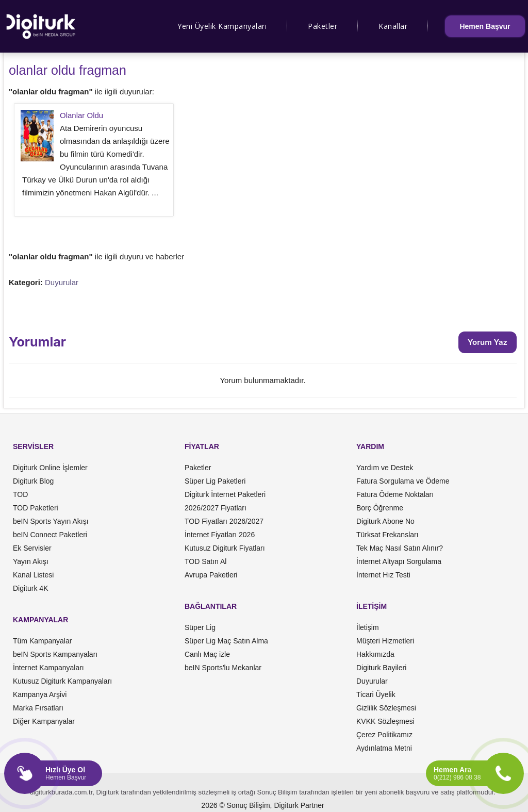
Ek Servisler (32, 548)
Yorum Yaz (488, 342)
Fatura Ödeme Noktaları (395, 494)
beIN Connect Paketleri (50, 535)
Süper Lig (200, 627)
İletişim (368, 627)
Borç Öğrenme (380, 508)
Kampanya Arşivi (40, 694)
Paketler (323, 26)
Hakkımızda (375, 654)
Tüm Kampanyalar (42, 641)
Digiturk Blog (33, 481)
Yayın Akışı (31, 561)
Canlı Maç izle (207, 654)
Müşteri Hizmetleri (385, 641)
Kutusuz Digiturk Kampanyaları (62, 681)
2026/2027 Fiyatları (216, 508)
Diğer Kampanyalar (44, 721)
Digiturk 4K (30, 588)
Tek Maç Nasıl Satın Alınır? (400, 548)
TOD (20, 494)
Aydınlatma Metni (384, 748)
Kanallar (393, 26)
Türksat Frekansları (387, 535)
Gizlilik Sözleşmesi (386, 708)
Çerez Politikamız (384, 735)
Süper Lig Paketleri (215, 481)
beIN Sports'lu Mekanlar (223, 668)
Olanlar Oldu (81, 115)
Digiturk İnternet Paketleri (225, 494)
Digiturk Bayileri (381, 668)
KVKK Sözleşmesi (385, 721)
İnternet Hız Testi (383, 575)
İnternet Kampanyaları (48, 668)
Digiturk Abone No (385, 521)
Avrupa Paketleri (211, 575)
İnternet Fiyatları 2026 (220, 535)
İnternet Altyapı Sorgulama (399, 561)
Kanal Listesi (33, 575)
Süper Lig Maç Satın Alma (226, 641)
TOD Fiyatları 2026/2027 (224, 521)
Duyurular (62, 282)
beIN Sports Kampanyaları (55, 654)
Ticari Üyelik (376, 694)
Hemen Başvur (485, 26)
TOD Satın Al (205, 561)
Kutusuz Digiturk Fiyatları (225, 548)
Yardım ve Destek (385, 468)
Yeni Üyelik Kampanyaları (222, 26)
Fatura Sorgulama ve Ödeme (403, 481)
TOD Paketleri (36, 508)
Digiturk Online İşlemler (50, 468)
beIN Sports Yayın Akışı (51, 521)
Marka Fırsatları (38, 708)
